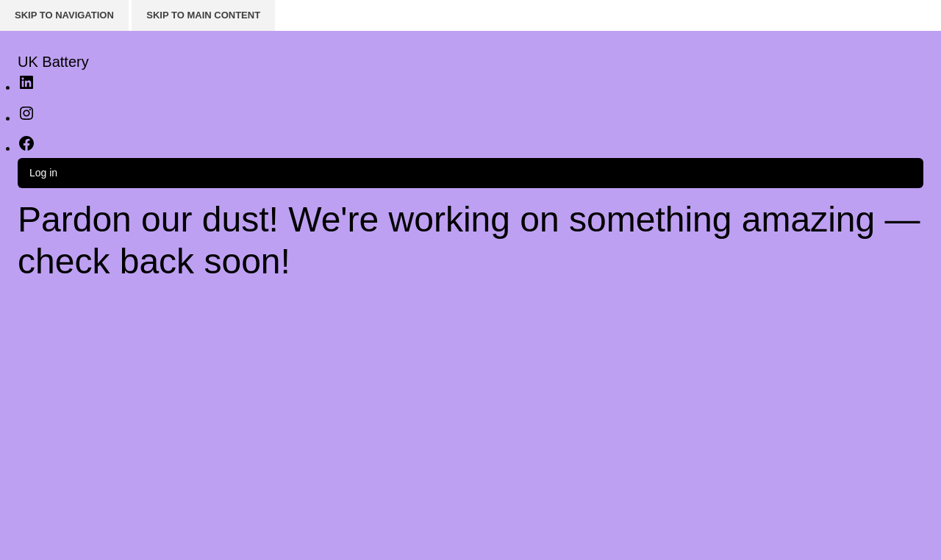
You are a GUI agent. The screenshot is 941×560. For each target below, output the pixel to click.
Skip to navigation (64, 15)
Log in (43, 173)
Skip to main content (203, 15)
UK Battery (53, 62)
